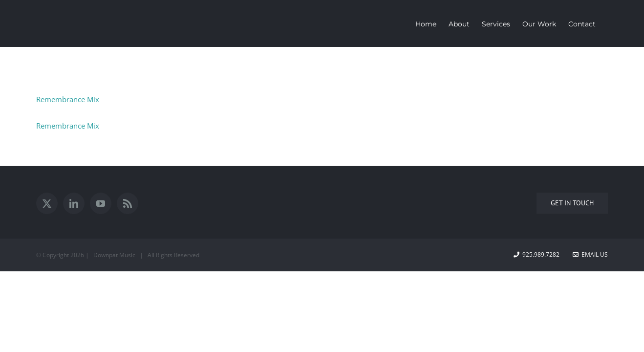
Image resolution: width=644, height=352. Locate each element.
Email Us (590, 254)
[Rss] (128, 203)
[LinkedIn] (74, 203)
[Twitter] (47, 203)
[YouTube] (101, 203)
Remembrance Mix (68, 99)
